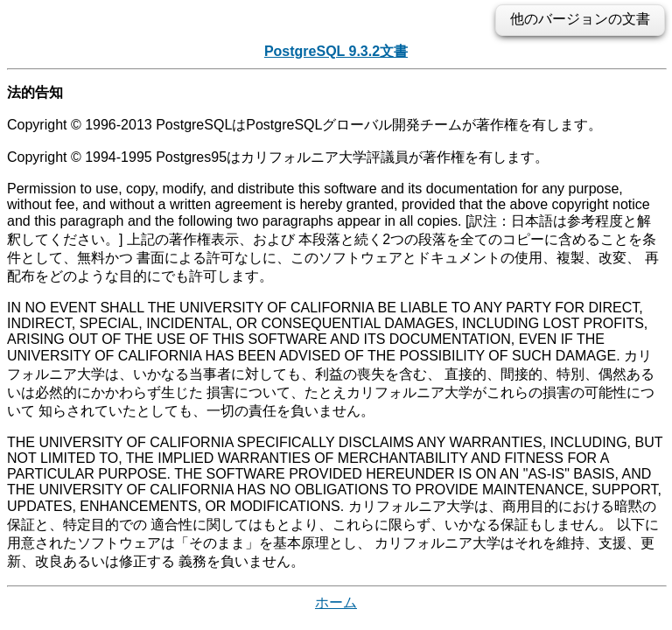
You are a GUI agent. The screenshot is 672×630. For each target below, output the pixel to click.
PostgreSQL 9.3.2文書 (336, 51)
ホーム (336, 602)
